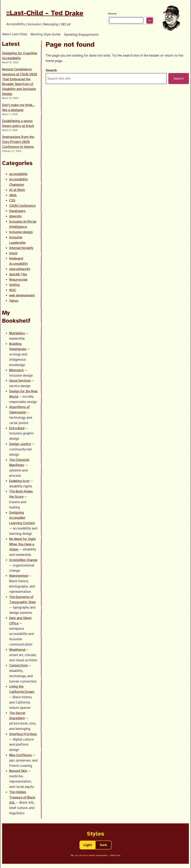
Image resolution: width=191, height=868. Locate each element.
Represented (18, 576)
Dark (103, 845)
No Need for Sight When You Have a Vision (22, 544)
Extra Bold (17, 428)
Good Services (20, 381)
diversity (15, 216)
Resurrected (18, 280)
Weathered (17, 650)
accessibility (18, 174)
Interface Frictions (23, 734)
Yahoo (14, 301)
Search (112, 14)
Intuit (13, 253)
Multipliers (17, 333)
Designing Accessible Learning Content (22, 518)
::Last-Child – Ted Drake (45, 13)
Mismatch (16, 370)
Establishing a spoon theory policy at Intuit (18, 123)
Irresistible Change (23, 560)
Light (88, 845)
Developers (17, 211)
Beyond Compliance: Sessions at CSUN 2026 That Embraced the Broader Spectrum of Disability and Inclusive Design (20, 82)
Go (150, 21)
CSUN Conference (22, 206)
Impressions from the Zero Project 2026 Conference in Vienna (18, 142)
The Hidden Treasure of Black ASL (22, 797)
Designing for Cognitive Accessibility (20, 56)
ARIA (13, 195)
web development (22, 295)
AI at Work (17, 190)
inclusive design (21, 232)
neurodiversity (20, 269)
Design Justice (20, 444)
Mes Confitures (20, 755)
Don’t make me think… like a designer (18, 107)
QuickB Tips (18, 274)
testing (14, 285)
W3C (13, 290)
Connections (18, 665)
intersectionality (21, 248)
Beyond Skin (18, 771)
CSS (12, 200)
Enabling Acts (19, 481)
